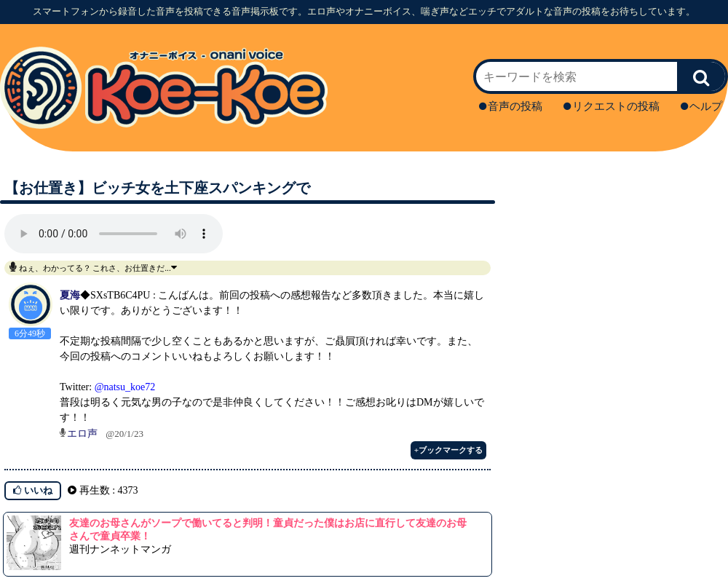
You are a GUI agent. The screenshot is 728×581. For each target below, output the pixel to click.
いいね (33, 490)
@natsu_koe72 (125, 387)
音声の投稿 (511, 106)
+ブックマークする (448, 450)
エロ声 (82, 434)
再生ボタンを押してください (114, 234)
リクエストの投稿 (612, 106)
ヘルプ (701, 106)
